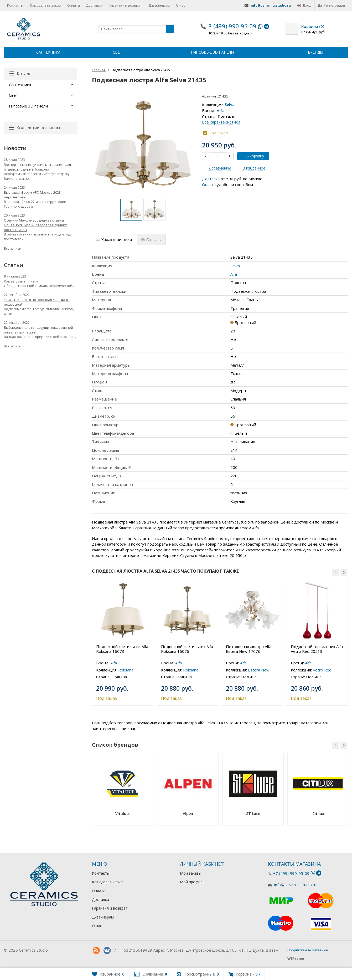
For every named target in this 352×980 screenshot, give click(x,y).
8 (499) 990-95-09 (232, 26)
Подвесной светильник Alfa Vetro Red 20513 (317, 649)
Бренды (315, 52)
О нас (181, 5)
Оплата (74, 5)
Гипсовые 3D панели (212, 52)
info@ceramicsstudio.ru (271, 5)
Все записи (13, 248)
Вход (304, 5)
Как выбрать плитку (21, 281)
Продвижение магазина (308, 950)
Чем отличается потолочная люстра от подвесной (37, 302)
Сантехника (48, 52)
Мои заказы (191, 873)
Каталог (21, 74)
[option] (131, 210)
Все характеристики (221, 122)
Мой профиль (192, 882)
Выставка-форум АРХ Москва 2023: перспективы (33, 195)
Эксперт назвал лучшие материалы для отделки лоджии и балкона (37, 167)
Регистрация (331, 5)
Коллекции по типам (35, 128)
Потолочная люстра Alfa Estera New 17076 (249, 649)
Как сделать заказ (45, 5)
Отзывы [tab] (151, 239)
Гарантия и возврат (125, 5)
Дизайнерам (159, 5)
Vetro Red (322, 670)
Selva (230, 105)
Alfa (221, 110)
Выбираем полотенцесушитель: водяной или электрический (38, 330)
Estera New (259, 670)
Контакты (15, 5)
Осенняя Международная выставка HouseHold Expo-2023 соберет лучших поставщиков (35, 225)
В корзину (252, 156)
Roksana (126, 670)
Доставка (94, 5)
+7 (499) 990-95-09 (291, 873)
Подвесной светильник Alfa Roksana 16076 (187, 649)
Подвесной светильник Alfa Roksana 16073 (122, 649)
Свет (117, 52)
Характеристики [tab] (114, 239)
